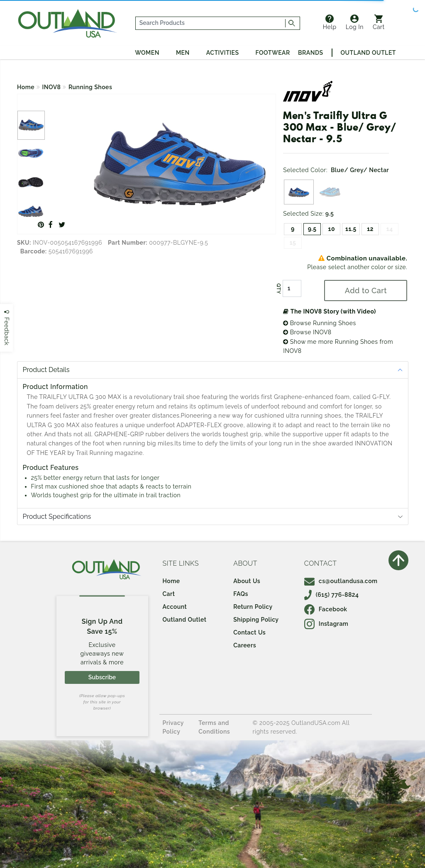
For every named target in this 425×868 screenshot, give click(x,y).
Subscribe (102, 677)
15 (293, 243)
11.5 (351, 229)
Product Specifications (57, 517)
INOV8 (52, 87)
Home (26, 87)
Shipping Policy (256, 620)
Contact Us (249, 632)
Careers (245, 645)
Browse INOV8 (307, 332)
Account (175, 607)
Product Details (46, 370)
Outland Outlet (368, 53)
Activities (223, 53)
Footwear (273, 53)
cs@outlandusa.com (341, 581)
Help (330, 22)
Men (183, 53)
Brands (310, 53)
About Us (247, 581)
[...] (210, 23)
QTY (278, 289)
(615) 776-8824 (332, 595)
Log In (355, 22)
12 (370, 229)
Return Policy (253, 607)
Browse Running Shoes (320, 323)
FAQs (241, 594)
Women (147, 53)
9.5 (312, 229)
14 (390, 229)
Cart (379, 22)
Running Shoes (90, 87)
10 (332, 229)
